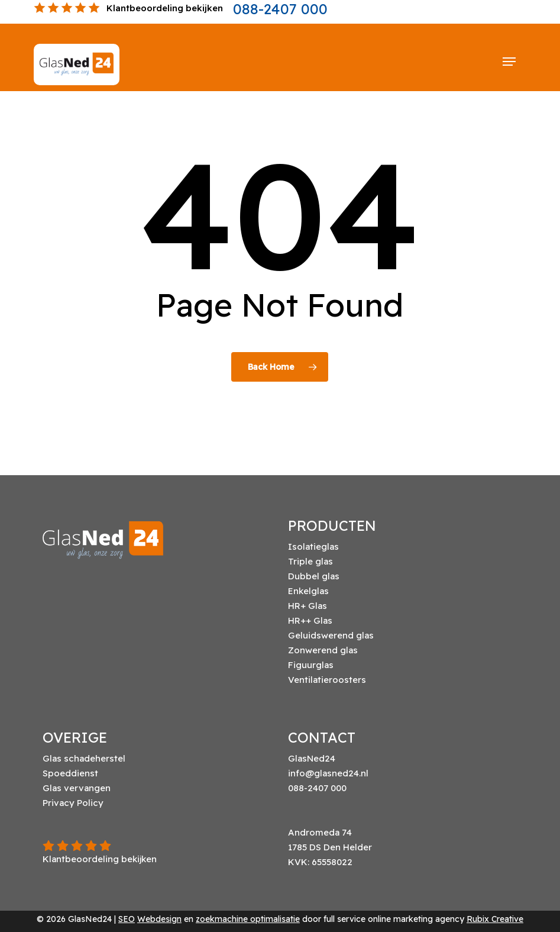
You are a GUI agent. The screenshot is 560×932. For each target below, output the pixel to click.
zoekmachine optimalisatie (248, 919)
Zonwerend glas (323, 650)
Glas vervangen (77, 788)
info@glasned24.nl (328, 773)
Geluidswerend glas (331, 635)
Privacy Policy (73, 803)
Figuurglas (311, 665)
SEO (127, 919)
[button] (509, 62)
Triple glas (310, 561)
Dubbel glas (314, 576)
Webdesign (159, 919)
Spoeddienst (70, 773)
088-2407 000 (280, 9)
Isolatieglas (313, 546)
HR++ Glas (310, 620)
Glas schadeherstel (84, 758)
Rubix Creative (495, 919)
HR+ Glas (307, 606)
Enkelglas (308, 591)
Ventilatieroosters (327, 680)
